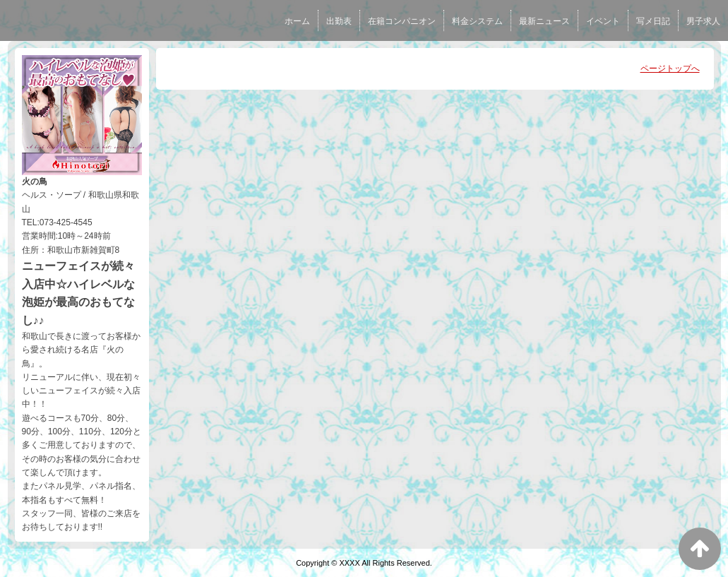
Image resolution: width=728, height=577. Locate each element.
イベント (603, 21)
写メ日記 (653, 21)
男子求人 (703, 21)
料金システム (477, 21)
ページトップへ (670, 69)
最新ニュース (544, 21)
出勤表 (339, 21)
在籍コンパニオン (402, 21)
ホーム (297, 21)
